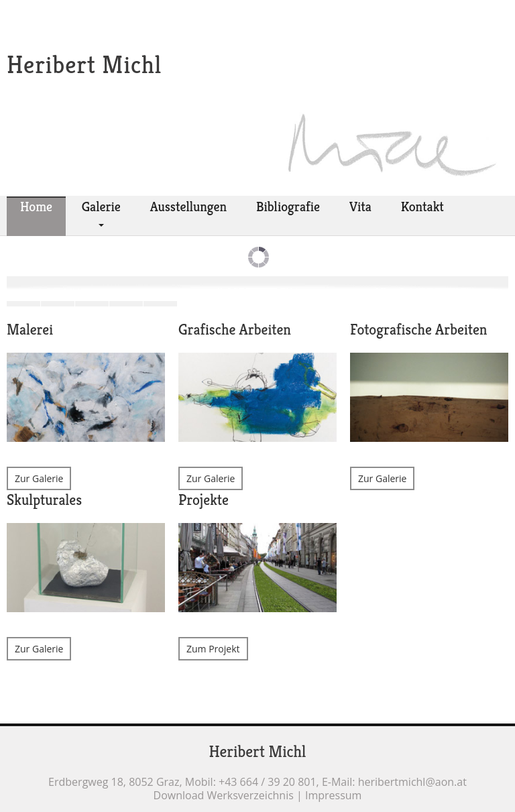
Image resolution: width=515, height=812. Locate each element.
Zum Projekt (213, 649)
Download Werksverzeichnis (224, 795)
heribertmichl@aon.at (412, 782)
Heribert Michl (84, 65)
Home (36, 207)
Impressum (333, 795)
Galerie (101, 207)
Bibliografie (288, 207)
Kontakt (422, 207)
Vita (360, 207)
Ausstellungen (189, 207)
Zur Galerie (39, 478)
